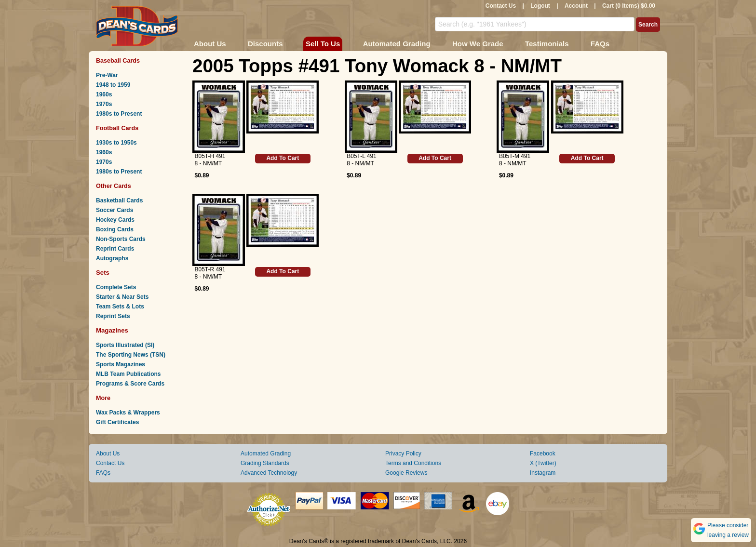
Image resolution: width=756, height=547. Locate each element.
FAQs (600, 44)
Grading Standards (265, 463)
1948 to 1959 (113, 85)
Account (576, 6)
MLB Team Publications (128, 374)
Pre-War (107, 75)
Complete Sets (116, 287)
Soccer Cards (115, 210)
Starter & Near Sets (122, 297)
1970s (104, 104)
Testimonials (547, 44)
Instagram (543, 473)
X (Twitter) (543, 463)
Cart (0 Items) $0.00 (629, 6)
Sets (103, 273)
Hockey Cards (115, 220)
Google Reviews (406, 473)
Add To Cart (283, 158)
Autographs (112, 258)
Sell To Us (323, 44)
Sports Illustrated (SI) (125, 345)
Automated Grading (397, 44)
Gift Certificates (117, 422)
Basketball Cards (119, 200)
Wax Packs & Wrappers (128, 413)
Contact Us (501, 6)
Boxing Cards (115, 229)
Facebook (543, 454)
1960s (104, 94)
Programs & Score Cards (130, 384)
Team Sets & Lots (120, 307)
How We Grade (478, 44)
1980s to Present (119, 114)
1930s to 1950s (116, 143)
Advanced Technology (269, 473)
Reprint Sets (113, 316)
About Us (210, 44)
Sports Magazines (121, 364)
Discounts (265, 44)
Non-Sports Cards (121, 239)
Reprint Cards (115, 249)
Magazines (112, 330)
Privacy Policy (403, 454)
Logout (540, 6)
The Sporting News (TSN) (131, 355)
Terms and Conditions (413, 463)
